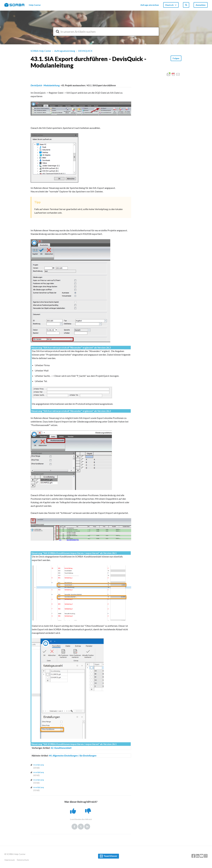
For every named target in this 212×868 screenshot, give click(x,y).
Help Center (35, 5)
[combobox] (106, 32)
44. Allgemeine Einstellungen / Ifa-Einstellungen (73, 755)
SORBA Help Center (41, 51)
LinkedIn (87, 827)
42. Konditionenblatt (61, 748)
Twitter (81, 827)
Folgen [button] (176, 58)
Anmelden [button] (201, 5)
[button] (73, 811)
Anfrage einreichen (150, 5)
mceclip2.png (38, 787)
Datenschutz (23, 860)
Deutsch (170, 5)
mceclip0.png (38, 772)
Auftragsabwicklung (65, 51)
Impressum (10, 860)
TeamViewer (110, 856)
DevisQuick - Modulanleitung (45, 85)
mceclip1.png (38, 765)
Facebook (74, 827)
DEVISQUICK (85, 51)
